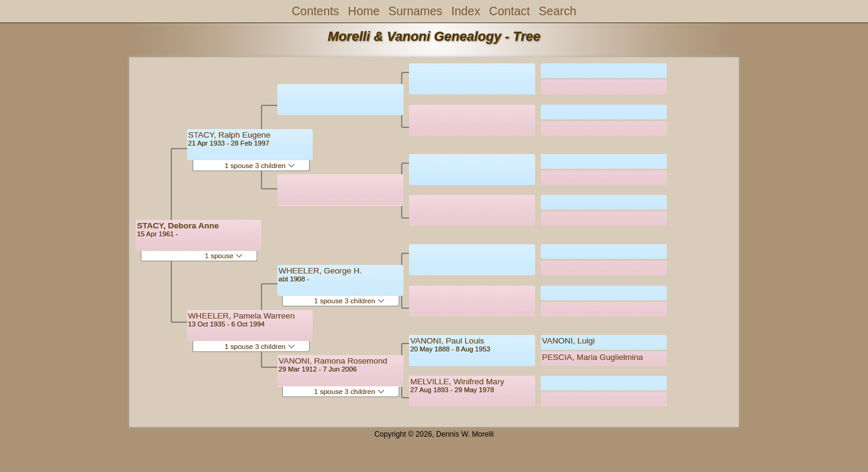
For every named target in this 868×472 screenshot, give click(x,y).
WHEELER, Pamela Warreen (242, 316)
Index (466, 11)
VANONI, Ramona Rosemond (333, 361)
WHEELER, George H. (320, 271)
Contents (316, 11)
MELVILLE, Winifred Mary (457, 382)
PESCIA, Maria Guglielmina (592, 357)
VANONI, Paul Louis (447, 341)
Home (364, 11)
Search (558, 11)
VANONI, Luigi (568, 341)
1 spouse (224, 256)
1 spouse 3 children (259, 166)
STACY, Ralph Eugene (229, 135)
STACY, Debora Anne (178, 226)
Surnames (415, 11)
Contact (509, 11)
